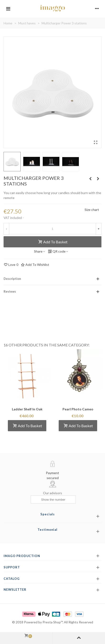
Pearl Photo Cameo (78, 409)
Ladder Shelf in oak (27, 409)
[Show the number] (53, 499)
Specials (48, 514)
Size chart (92, 210)
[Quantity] (52, 229)
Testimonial (48, 530)
